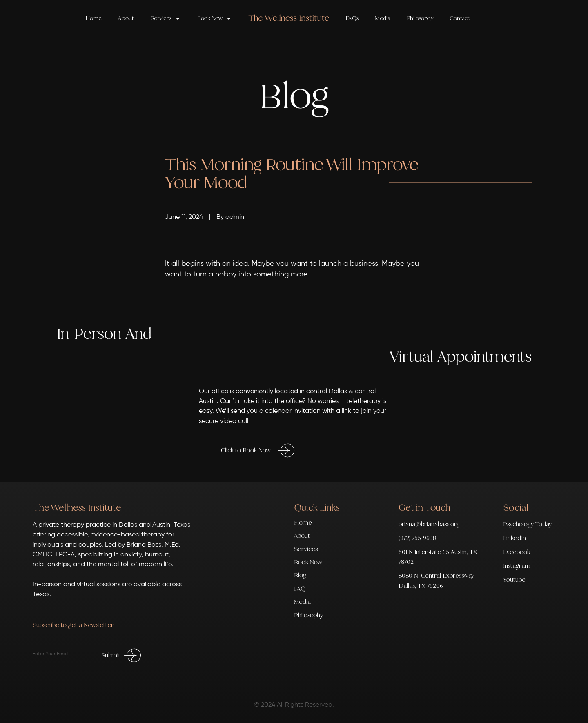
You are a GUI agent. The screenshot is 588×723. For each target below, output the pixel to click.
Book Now (215, 19)
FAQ (300, 589)
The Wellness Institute (77, 507)
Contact (460, 18)
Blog (300, 575)
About (126, 18)
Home (94, 18)
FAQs (352, 18)
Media (382, 18)
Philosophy (420, 18)
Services (166, 19)
